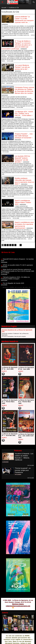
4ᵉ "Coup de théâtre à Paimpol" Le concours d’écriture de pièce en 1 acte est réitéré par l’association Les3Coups (17, 45)
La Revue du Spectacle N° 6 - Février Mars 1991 (26, 402)
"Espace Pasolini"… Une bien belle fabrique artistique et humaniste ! (24, 136)
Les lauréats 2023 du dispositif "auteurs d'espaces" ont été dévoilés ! (22, 159)
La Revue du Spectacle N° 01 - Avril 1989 (10, 368)
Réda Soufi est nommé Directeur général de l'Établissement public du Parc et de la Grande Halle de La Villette (18, 273)
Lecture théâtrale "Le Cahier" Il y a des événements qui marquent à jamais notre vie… (24, 20)
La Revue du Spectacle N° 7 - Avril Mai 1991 (10, 435)
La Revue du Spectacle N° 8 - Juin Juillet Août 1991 (26, 436)
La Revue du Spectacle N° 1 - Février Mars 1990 (10, 402)
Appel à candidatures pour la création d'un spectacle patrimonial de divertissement (24, 225)
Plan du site (8, 608)
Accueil (4, 8)
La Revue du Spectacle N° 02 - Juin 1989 (26, 368)
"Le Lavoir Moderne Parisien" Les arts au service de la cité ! (22, 67)
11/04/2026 (5, 462)
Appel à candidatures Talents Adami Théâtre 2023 (23, 202)
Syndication (18, 608)
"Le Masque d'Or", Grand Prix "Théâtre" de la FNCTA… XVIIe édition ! (24, 114)
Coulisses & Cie (14, 8)
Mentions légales (18, 604)
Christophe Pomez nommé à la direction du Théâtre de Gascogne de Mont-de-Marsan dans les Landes (24, 90)
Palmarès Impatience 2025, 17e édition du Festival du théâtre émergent (15, 280)
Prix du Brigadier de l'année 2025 (13, 285)
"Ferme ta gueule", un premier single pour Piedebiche (23, 470)
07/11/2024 (18, 474)
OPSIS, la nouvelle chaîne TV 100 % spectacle (18, 267)
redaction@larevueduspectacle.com (18, 606)
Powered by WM (27, 608)
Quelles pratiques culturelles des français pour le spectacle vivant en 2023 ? (24, 181)
